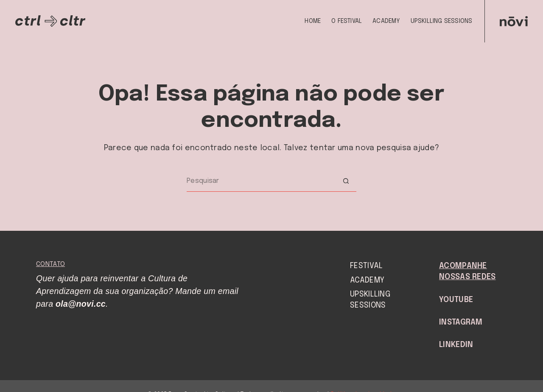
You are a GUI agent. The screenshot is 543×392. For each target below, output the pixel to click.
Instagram (461, 322)
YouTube (456, 300)
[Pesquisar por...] (261, 181)
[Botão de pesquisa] (346, 181)
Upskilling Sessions (442, 21)
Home (313, 21)
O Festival (347, 21)
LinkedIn (456, 345)
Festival (366, 266)
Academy (386, 21)
